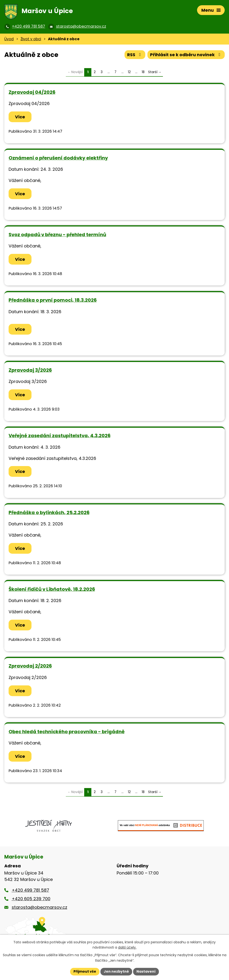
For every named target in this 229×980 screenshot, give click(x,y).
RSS (135, 55)
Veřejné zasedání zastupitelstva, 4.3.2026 (60, 436)
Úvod (9, 39)
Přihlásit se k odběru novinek (186, 55)
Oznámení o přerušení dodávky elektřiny (58, 158)
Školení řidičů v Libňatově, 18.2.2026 (52, 589)
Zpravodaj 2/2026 (30, 666)
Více (20, 117)
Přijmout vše (85, 971)
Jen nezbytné (116, 971)
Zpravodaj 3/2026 (30, 370)
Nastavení (146, 971)
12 (129, 72)
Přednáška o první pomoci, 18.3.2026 (53, 300)
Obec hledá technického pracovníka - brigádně (67, 732)
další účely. (127, 948)
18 (143, 72)
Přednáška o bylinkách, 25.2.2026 (49, 513)
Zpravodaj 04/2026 (32, 92)
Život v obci (31, 39)
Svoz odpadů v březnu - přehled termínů (57, 235)
